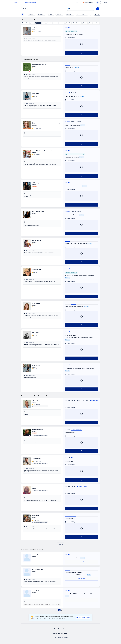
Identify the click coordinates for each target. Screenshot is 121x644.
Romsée (68, 23)
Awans (56, 23)
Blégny (85, 23)
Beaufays (96, 23)
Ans (44, 23)
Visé (90, 23)
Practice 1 (67, 27)
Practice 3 (80, 122)
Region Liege (25, 23)
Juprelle (49, 23)
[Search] (98, 9)
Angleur (62, 23)
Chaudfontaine (77, 23)
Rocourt (38, 23)
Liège (32, 23)
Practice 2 (74, 93)
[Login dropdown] (98, 3)
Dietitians (59, 637)
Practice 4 (86, 400)
